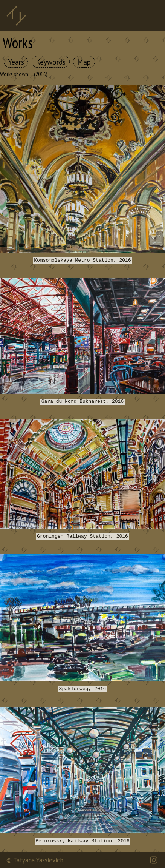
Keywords (51, 62)
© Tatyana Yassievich (35, 860)
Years (16, 62)
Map (84, 62)
